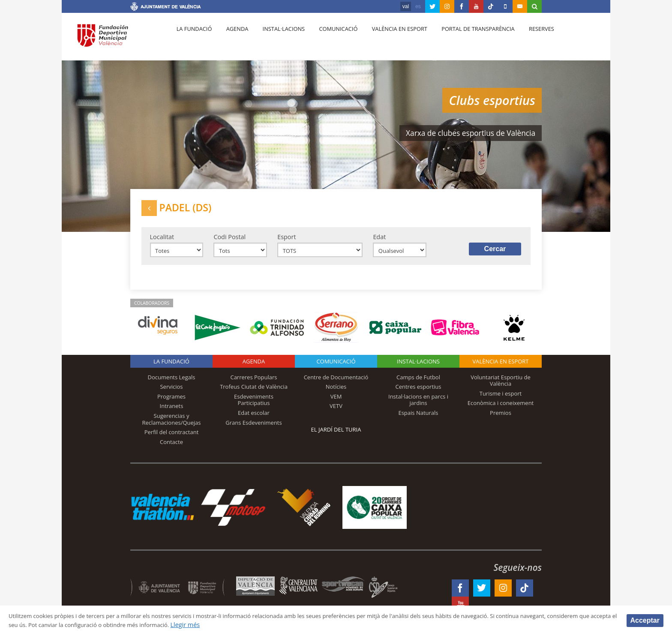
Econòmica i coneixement (501, 410)
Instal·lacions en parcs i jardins (418, 406)
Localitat (162, 241)
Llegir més (280, 625)
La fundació (193, 39)
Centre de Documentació (336, 384)
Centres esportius (418, 393)
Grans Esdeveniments (253, 429)
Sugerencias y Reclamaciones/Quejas (172, 426)
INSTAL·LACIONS (418, 368)
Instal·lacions (277, 39)
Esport (286, 241)
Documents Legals (172, 384)
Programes (171, 403)
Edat (379, 241)
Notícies (336, 393)
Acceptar (645, 620)
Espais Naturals (418, 419)
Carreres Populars (253, 384)
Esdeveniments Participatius (254, 406)
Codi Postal (229, 241)
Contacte (171, 448)
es (418, 6)
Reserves (525, 39)
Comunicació (329, 39)
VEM (336, 403)
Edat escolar (254, 419)
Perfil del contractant (172, 438)
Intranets (172, 413)
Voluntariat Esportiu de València (501, 387)
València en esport (388, 39)
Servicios (171, 393)
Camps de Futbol (418, 384)
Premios (501, 419)
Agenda (233, 39)
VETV (336, 413)
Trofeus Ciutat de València (254, 393)
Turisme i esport (501, 400)
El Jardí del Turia (336, 436)
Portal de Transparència (464, 39)
